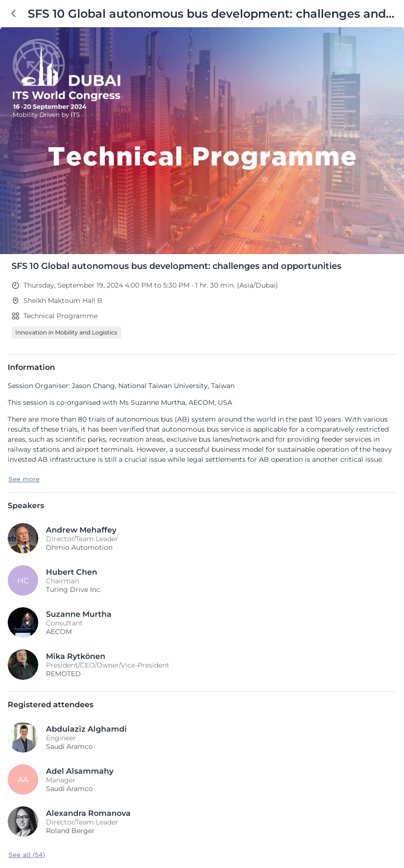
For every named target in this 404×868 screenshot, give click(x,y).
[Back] (14, 13)
